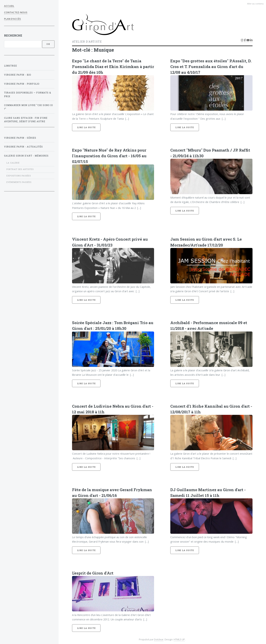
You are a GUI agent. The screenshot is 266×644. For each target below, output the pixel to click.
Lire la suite (86, 127)
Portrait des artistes (20, 169)
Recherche (13, 35)
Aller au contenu (255, 4)
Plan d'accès (12, 19)
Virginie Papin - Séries (20, 138)
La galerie (13, 163)
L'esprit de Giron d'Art (93, 573)
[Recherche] (23, 44)
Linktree (11, 66)
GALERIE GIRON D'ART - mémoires (26, 156)
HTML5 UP (179, 639)
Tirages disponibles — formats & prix (28, 94)
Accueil (9, 6)
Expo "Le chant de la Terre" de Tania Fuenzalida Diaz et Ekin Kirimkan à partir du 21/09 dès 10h (113, 67)
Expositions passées (19, 176)
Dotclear (159, 639)
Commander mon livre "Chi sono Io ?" (28, 107)
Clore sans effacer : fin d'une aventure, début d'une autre (26, 120)
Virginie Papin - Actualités (23, 147)
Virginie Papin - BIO (18, 75)
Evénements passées (19, 182)
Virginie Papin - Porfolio (22, 84)
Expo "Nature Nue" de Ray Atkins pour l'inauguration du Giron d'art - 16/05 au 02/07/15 (109, 156)
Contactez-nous (16, 12)
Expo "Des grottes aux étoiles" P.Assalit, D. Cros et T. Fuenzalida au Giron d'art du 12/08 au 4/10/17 (211, 67)
